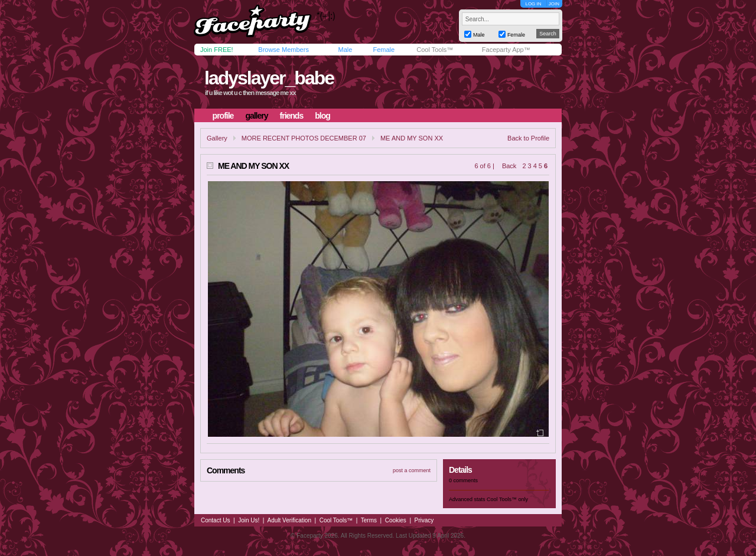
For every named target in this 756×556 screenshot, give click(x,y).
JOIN (554, 4)
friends (292, 116)
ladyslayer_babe (269, 78)
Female (384, 50)
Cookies (396, 520)
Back (509, 166)
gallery (256, 116)
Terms (369, 520)
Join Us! (249, 520)
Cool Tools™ (435, 50)
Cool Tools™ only (507, 499)
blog (322, 116)
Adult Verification (289, 520)
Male (345, 50)
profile (223, 116)
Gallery (217, 138)
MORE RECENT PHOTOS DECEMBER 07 (304, 138)
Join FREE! (217, 50)
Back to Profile (528, 138)
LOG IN (533, 4)
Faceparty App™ (506, 50)
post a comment (412, 470)
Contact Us (215, 520)
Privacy (424, 520)
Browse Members (283, 50)
